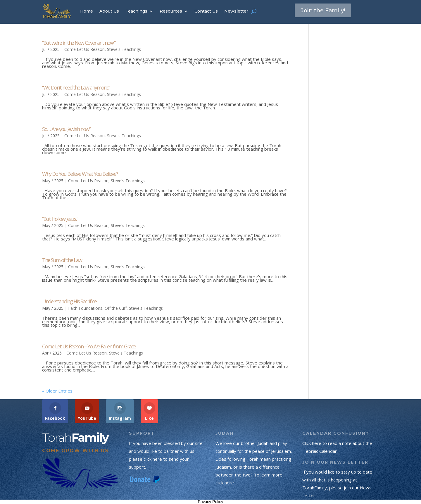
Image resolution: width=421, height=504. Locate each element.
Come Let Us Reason (84, 49)
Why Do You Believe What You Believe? (80, 174)
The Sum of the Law (62, 260)
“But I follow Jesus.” (60, 219)
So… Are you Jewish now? (67, 129)
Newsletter (236, 11)
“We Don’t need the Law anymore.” (76, 87)
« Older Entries (57, 391)
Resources (171, 11)
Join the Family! (325, 11)
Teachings (136, 11)
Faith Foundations (85, 308)
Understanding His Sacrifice (69, 301)
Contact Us (206, 11)
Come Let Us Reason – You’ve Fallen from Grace (89, 346)
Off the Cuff (116, 308)
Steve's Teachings (124, 49)
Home (87, 11)
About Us (109, 11)
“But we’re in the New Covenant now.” (79, 43)
